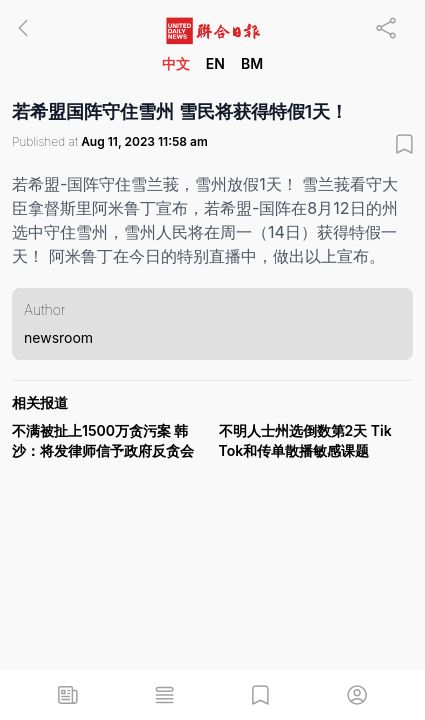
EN (215, 63)
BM (252, 63)
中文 (176, 63)
